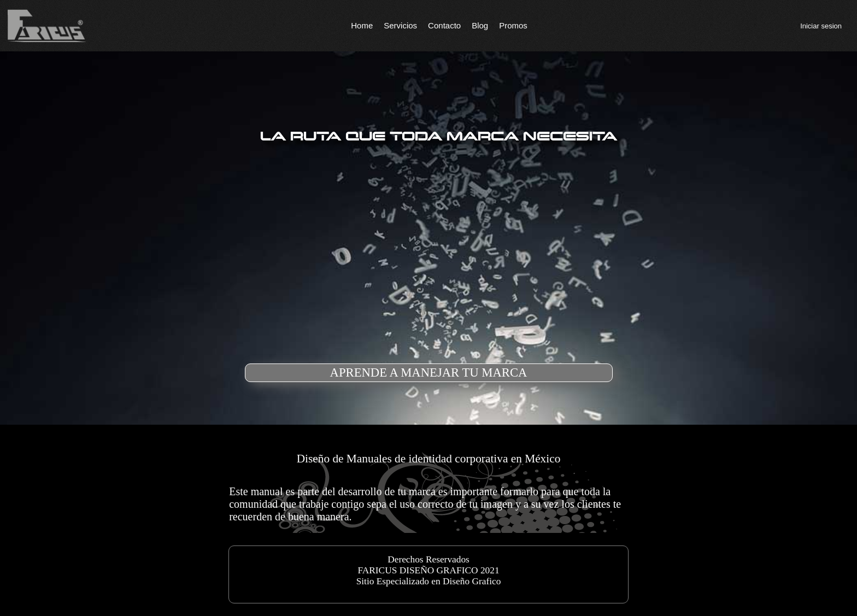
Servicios (400, 25)
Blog (480, 25)
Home (362, 25)
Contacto (444, 25)
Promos (513, 25)
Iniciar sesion (821, 26)
